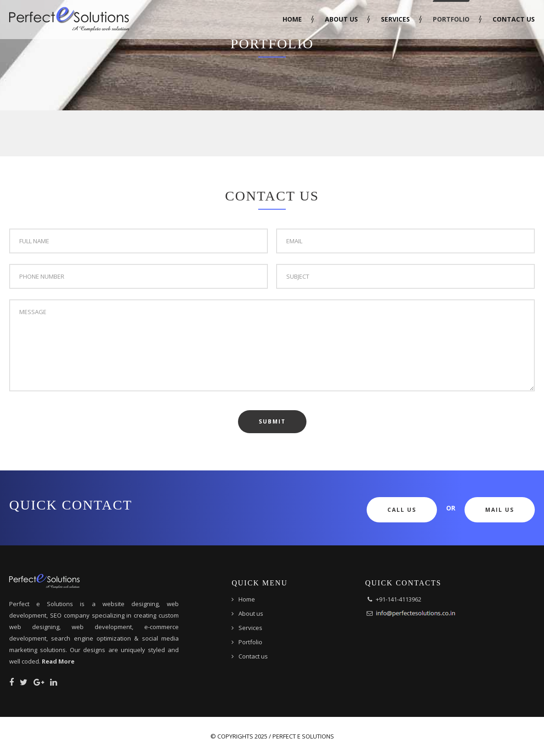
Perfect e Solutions (303, 736)
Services (395, 19)
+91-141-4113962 (399, 599)
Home (292, 19)
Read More (58, 661)
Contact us (514, 19)
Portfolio (451, 19)
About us (341, 19)
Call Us (402, 510)
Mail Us (500, 510)
